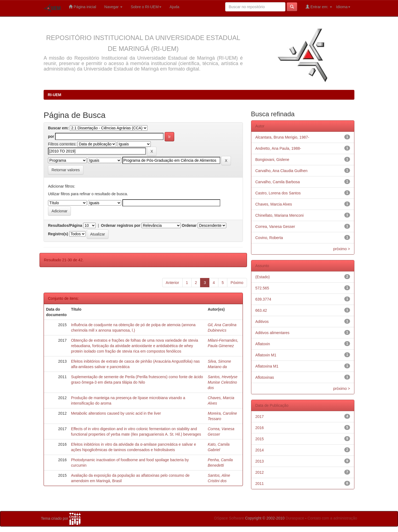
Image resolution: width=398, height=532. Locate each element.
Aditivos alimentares (272, 333)
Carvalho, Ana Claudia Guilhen (281, 171)
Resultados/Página (65, 225)
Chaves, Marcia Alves (274, 204)
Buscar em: (58, 128)
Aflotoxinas (265, 377)
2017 (260, 417)
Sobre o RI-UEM (146, 7)
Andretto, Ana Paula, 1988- (278, 148)
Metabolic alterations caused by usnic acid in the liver (116, 413)
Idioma (343, 7)
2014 (260, 450)
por (51, 136)
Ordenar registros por (121, 225)
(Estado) (263, 277)
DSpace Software (229, 518)
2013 (260, 461)
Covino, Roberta (269, 238)
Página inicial (82, 7)
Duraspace (295, 518)
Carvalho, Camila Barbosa (278, 182)
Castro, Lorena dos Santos (278, 193)
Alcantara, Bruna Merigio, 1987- (282, 137)
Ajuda (174, 7)
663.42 (261, 310)
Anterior (172, 283)
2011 (260, 484)
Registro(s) (58, 234)
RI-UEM (55, 95)
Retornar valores (66, 170)
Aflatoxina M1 (267, 366)
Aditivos (262, 322)
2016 (260, 428)
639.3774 (263, 299)
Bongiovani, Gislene (272, 160)
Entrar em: (319, 7)
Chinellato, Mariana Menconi (280, 215)
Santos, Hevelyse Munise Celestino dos (223, 382)
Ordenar (189, 225)
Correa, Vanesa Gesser (275, 227)
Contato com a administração (332, 518)
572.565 (262, 288)
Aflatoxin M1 (266, 355)
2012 (260, 472)
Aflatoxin (263, 344)
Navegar (114, 7)
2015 (260, 439)
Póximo (237, 283)
